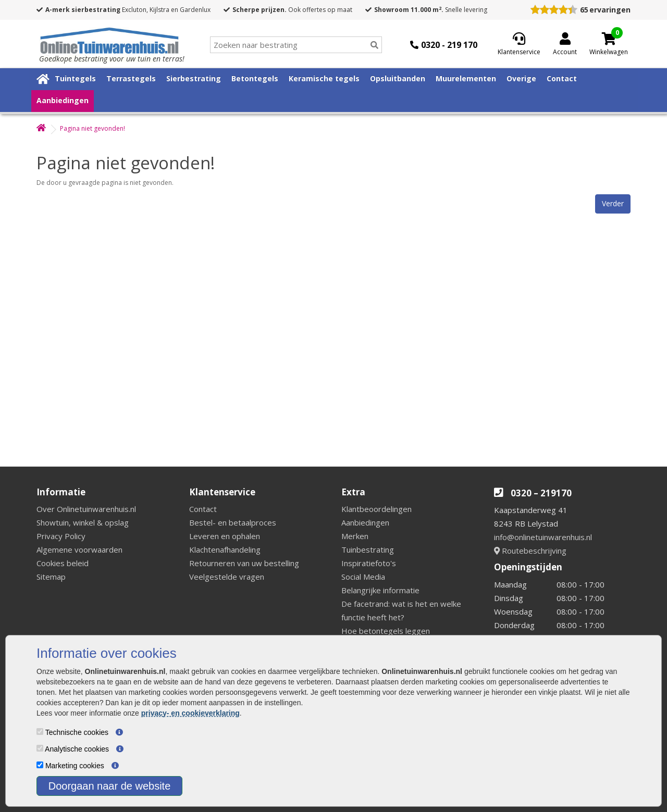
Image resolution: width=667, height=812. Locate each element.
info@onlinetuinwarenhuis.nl (543, 537)
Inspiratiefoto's (369, 563)
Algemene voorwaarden (79, 549)
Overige (521, 78)
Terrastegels (131, 78)
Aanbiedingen (63, 100)
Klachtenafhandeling (225, 549)
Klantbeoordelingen (376, 509)
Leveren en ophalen (225, 536)
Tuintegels (75, 78)
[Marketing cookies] (40, 765)
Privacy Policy (61, 536)
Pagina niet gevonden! (92, 128)
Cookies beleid (63, 563)
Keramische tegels (324, 78)
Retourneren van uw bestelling (244, 563)
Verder (613, 203)
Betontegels (255, 78)
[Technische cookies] (40, 732)
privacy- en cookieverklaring (190, 713)
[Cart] (609, 39)
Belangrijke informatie (380, 590)
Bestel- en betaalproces (233, 522)
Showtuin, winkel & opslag (83, 522)
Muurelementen (466, 78)
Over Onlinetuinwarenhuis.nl (86, 509)
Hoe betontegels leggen (386, 631)
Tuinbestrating (368, 549)
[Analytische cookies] (40, 748)
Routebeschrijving (530, 551)
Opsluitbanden (398, 78)
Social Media (363, 577)
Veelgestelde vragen (227, 577)
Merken (355, 536)
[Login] (565, 45)
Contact (562, 78)
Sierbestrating (194, 78)
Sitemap (51, 577)
